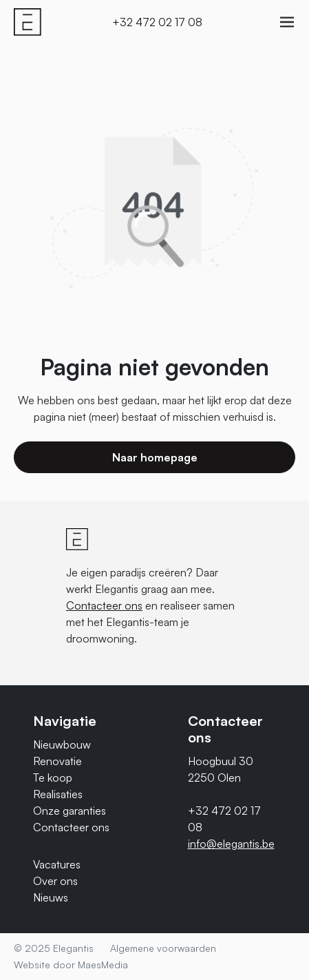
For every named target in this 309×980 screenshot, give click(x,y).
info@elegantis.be (231, 844)
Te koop (53, 778)
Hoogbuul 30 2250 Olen (221, 769)
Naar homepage (155, 457)
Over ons (55, 881)
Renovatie (57, 761)
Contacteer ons (104, 605)
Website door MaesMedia (71, 965)
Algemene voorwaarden (163, 948)
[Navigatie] (287, 22)
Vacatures (57, 864)
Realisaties (58, 794)
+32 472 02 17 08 (157, 22)
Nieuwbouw (62, 744)
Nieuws (51, 897)
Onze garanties (70, 811)
